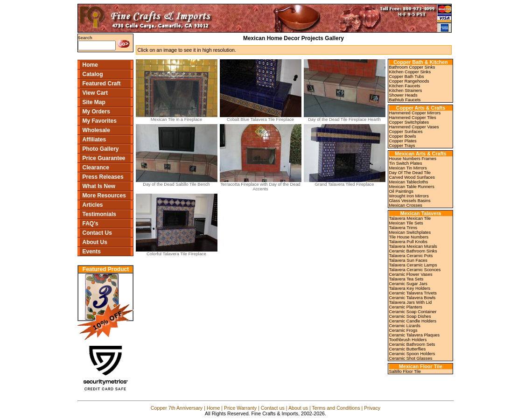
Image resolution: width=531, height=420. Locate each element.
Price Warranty (240, 408)
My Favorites (100, 121)
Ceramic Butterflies (408, 349)
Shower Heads (403, 95)
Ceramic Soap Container (413, 312)
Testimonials (99, 214)
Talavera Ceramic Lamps (413, 265)
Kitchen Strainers (406, 91)
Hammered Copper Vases (414, 127)
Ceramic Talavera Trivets (413, 293)
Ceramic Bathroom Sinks (413, 251)
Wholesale (96, 130)
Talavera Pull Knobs (408, 242)
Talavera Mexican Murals (413, 246)
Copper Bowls (403, 136)
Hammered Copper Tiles (413, 118)
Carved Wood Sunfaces (412, 177)
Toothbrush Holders (408, 340)
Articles (93, 205)
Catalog (93, 74)
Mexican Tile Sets (406, 223)
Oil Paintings (401, 191)
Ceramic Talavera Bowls (412, 298)
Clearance (96, 168)
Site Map (94, 102)
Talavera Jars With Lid (411, 302)
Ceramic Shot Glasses (411, 358)
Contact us (273, 408)
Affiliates (94, 140)
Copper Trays (402, 146)
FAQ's (91, 224)
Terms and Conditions (336, 408)
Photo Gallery (101, 149)
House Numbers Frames (413, 159)
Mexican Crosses (406, 205)
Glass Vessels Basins (410, 201)
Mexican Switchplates (410, 232)
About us (298, 408)
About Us (95, 242)
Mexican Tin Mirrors (408, 168)
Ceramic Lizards (405, 326)
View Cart (95, 93)
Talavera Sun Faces (408, 260)
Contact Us (97, 233)
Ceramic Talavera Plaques (415, 335)
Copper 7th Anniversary (177, 408)
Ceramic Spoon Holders (412, 354)
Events (92, 252)
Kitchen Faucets (405, 86)
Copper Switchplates (409, 122)
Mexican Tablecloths (409, 182)
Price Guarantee (104, 158)
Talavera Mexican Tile (410, 218)
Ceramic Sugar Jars (408, 284)
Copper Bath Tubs (407, 77)
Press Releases (103, 177)
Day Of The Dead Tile (410, 173)
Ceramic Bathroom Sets (412, 344)
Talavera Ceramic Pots (411, 256)
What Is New (99, 186)
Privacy (372, 408)
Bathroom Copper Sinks (412, 67)
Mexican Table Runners (412, 187)
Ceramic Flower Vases (411, 274)
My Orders (96, 112)
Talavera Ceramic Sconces (415, 270)
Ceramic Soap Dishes (410, 316)
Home (90, 65)
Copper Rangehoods (409, 81)
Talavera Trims (403, 228)
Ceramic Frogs (403, 330)
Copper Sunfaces (406, 132)
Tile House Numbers (409, 237)
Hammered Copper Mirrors (415, 113)
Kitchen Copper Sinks (410, 72)
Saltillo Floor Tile (405, 371)
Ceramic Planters (406, 307)
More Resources (104, 196)
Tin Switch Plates (406, 163)
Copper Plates (403, 141)
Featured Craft (102, 84)
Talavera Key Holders (410, 288)
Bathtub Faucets (405, 100)
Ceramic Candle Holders (413, 321)
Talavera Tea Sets (406, 279)
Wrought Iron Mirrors (409, 196)
